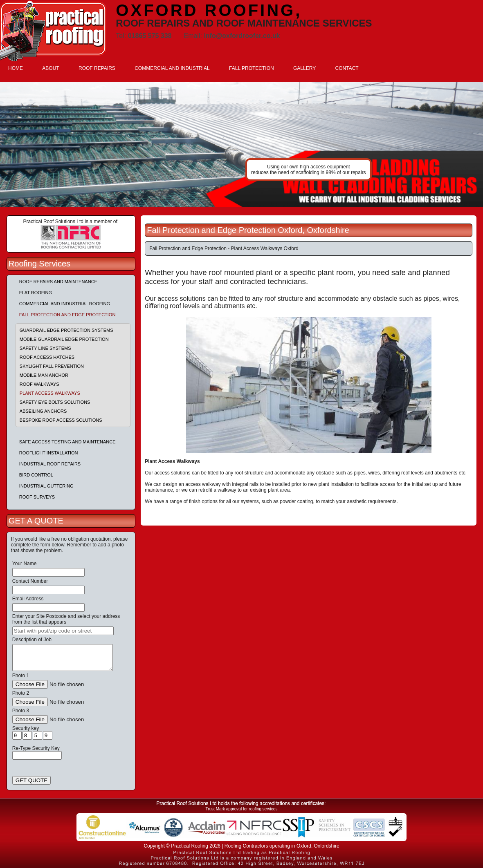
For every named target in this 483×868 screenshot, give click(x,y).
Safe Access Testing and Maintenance (67, 442)
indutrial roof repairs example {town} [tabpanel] (241, 144)
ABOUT (51, 68)
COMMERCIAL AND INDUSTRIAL (172, 68)
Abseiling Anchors (43, 411)
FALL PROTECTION (252, 68)
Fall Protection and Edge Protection (67, 315)
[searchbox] (63, 631)
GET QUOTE (31, 780)
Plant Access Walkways (50, 393)
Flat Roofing (36, 293)
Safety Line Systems (45, 348)
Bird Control (36, 475)
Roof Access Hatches (47, 357)
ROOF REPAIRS (97, 68)
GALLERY (304, 68)
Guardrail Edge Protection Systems (66, 330)
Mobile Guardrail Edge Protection (64, 339)
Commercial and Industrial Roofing (65, 304)
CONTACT (347, 68)
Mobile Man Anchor (44, 375)
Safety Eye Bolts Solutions (55, 402)
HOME (16, 68)
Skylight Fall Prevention (52, 366)
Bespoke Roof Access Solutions (61, 420)
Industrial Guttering (46, 486)
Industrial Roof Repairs (50, 464)
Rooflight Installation (49, 453)
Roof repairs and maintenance (58, 282)
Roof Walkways (39, 384)
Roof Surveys (37, 497)
